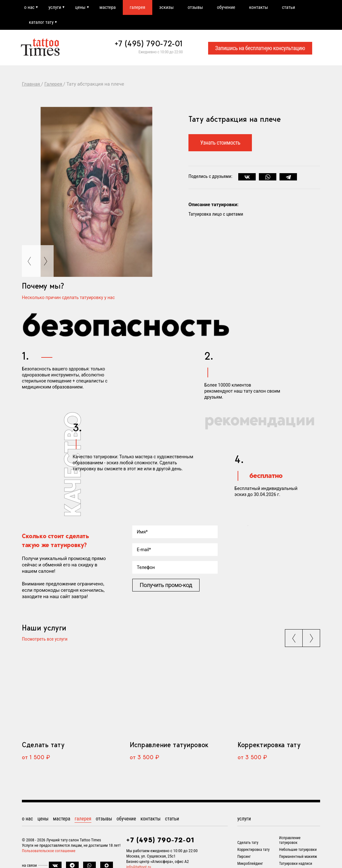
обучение (226, 7)
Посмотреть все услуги (45, 640)
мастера (108, 7)
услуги (55, 7)
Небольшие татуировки (298, 850)
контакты (259, 7)
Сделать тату (43, 745)
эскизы (167, 7)
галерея (138, 7)
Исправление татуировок (169, 745)
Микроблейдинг (250, 864)
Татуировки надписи (296, 864)
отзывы (195, 7)
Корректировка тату (269, 745)
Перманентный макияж (298, 857)
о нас (29, 7)
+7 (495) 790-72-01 (149, 43)
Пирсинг (244, 857)
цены (80, 7)
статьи (289, 7)
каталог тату (41, 22)
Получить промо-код (166, 585)
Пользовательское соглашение (49, 851)
